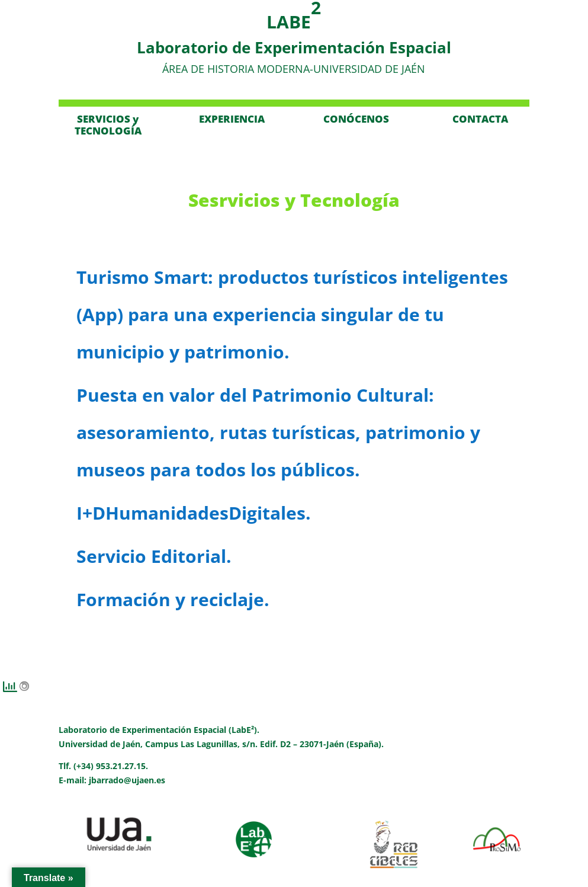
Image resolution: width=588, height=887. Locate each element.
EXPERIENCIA (232, 119)
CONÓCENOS (356, 119)
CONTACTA (480, 119)
